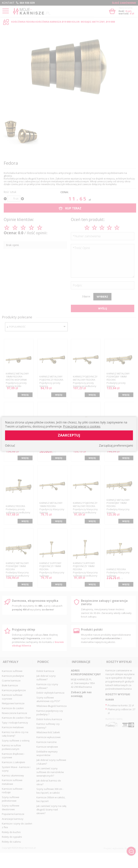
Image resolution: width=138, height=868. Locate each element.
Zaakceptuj (69, 435)
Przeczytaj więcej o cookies (82, 426)
